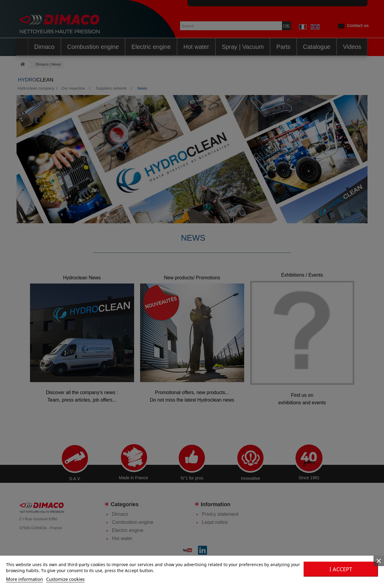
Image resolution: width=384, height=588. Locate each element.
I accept (341, 569)
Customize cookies (65, 579)
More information (24, 579)
